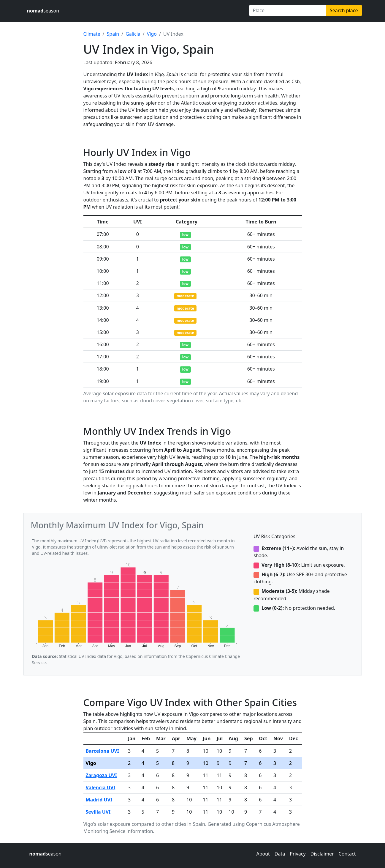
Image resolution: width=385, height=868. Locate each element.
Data (280, 854)
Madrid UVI (99, 800)
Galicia (133, 34)
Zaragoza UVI (102, 775)
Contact (347, 854)
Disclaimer (322, 854)
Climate (92, 34)
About (263, 854)
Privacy (298, 854)
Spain (113, 34)
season (43, 11)
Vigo (152, 34)
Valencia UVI (101, 787)
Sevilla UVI (98, 812)
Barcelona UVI (103, 751)
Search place (344, 10)
